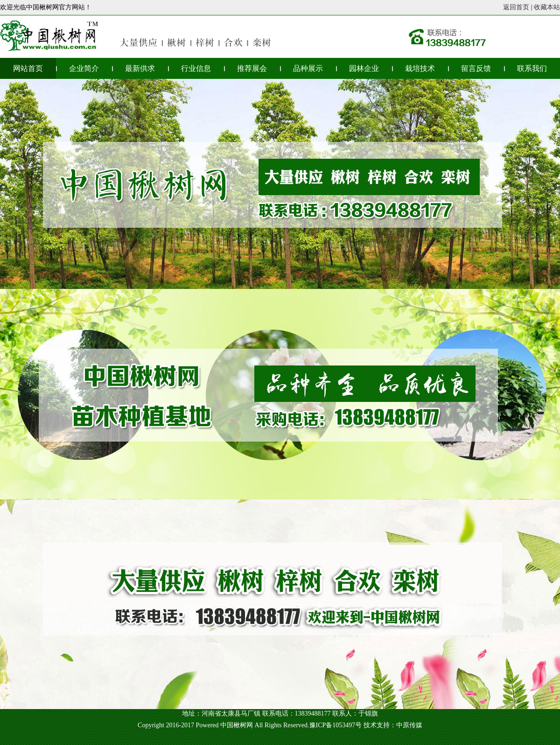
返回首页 (516, 7)
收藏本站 (547, 7)
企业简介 (84, 68)
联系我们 (532, 68)
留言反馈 (476, 68)
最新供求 (140, 68)
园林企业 (364, 68)
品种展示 (308, 68)
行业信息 (196, 68)
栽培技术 (420, 68)
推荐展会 (252, 68)
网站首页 (28, 68)
